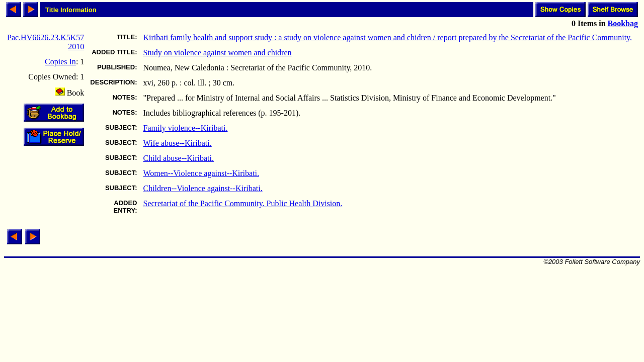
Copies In (60, 62)
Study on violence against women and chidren (218, 53)
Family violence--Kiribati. (186, 128)
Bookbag (623, 23)
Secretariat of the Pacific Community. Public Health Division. (243, 203)
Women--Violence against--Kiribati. (202, 173)
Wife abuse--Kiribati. (178, 143)
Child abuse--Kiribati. (179, 158)
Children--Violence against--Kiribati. (203, 188)
